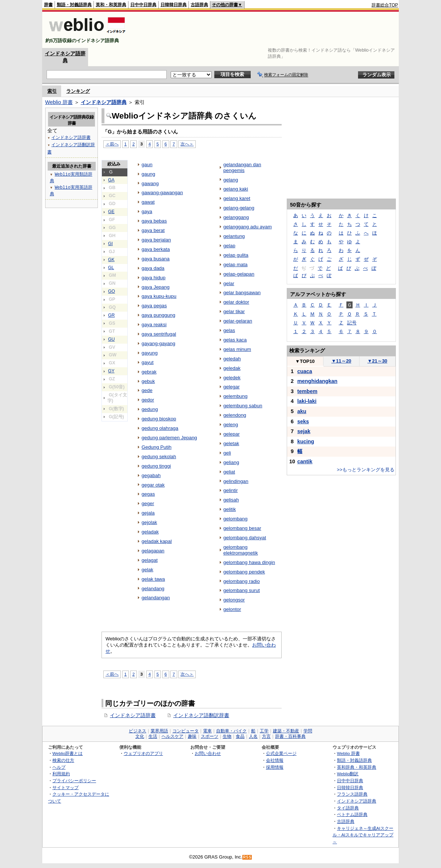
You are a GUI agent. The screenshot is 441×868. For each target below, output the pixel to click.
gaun (147, 165)
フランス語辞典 (352, 794)
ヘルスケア (172, 736)
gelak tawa (153, 579)
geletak (231, 443)
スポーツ (210, 736)
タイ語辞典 (348, 808)
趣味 (192, 736)
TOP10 (305, 361)
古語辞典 (199, 5)
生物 (227, 736)
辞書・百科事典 (290, 736)
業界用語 (159, 731)
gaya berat (153, 230)
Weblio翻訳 (348, 774)
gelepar (232, 434)
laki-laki (307, 401)
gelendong (235, 415)
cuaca (305, 371)
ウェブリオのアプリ (143, 753)
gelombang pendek (244, 572)
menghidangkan (317, 381)
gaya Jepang (156, 287)
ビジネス (138, 731)
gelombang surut (242, 590)
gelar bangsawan (242, 293)
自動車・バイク (231, 731)
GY (111, 371)
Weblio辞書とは (67, 753)
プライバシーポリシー (74, 781)
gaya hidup (154, 278)
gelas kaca (235, 340)
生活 (153, 736)
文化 (140, 736)
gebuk (148, 381)
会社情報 (275, 760)
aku (302, 411)
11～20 (341, 361)
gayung (150, 353)
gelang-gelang (239, 208)
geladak (150, 532)
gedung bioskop (159, 419)
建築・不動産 (286, 731)
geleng (231, 425)
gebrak (149, 372)
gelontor (232, 609)
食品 (240, 736)
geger (148, 503)
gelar (229, 283)
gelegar (232, 387)
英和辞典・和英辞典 (357, 767)
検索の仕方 (63, 760)
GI (110, 244)
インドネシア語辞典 (104, 102)
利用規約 (61, 774)
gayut (148, 362)
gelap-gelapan (239, 274)
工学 (264, 731)
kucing (306, 441)
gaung (148, 174)
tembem (307, 391)
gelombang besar (242, 528)
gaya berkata (156, 249)
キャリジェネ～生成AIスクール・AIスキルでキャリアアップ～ (363, 835)
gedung (150, 409)
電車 (207, 731)
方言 (266, 736)
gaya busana (156, 259)
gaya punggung (158, 315)
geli (227, 453)
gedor (148, 400)
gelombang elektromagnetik (241, 550)
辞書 (48, 5)
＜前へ (112, 144)
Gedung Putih (156, 447)
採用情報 (275, 767)
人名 (253, 736)
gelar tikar (234, 311)
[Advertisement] (266, 30)
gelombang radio (242, 581)
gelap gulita (236, 255)
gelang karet (237, 198)
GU (111, 339)
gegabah (151, 475)
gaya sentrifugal (159, 334)
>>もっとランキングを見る (366, 470)
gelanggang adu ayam (248, 227)
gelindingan (236, 481)
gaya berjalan (156, 240)
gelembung (236, 396)
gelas (229, 330)
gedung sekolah (159, 457)
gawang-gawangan (162, 193)
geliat (229, 472)
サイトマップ (65, 787)
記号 (352, 323)
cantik (305, 461)
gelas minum (237, 349)
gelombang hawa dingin (249, 562)
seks (303, 421)
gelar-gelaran (238, 321)
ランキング (78, 91)
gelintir (231, 490)
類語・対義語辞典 (74, 5)
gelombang (236, 519)
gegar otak (153, 485)
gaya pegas (154, 306)
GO (112, 291)
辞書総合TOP (385, 5)
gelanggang (236, 217)
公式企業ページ (281, 753)
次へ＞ (187, 144)
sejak (304, 431)
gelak (147, 570)
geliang (231, 462)
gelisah (231, 500)
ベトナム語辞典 (352, 814)
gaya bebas (154, 221)
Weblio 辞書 (59, 102)
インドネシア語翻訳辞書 (201, 715)
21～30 (378, 361)
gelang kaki (236, 189)
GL (111, 268)
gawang (150, 183)
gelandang (153, 589)
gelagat (150, 560)
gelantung (234, 236)
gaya (147, 211)
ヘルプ (59, 767)
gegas (148, 494)
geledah (232, 359)
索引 (52, 91)
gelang (231, 180)
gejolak (149, 522)
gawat (148, 202)
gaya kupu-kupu (159, 296)
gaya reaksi (154, 325)
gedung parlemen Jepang (169, 438)
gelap (229, 246)
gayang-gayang (158, 343)
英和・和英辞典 (111, 5)
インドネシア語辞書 (133, 715)
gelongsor (234, 600)
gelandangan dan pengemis (242, 167)
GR (111, 315)
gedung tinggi (156, 466)
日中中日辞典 (143, 5)
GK (111, 260)
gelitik (230, 509)
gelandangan (156, 598)
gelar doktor (236, 302)
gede (147, 390)
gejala (148, 513)
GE (111, 212)
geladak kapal (157, 541)
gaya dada (153, 268)
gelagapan (153, 551)
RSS (247, 857)
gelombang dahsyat (245, 538)
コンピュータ (186, 731)
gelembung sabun (243, 406)
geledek (232, 378)
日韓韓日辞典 (174, 5)
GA (111, 180)
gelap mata (236, 265)
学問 (308, 731)
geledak (232, 368)
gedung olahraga (160, 428)
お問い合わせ (208, 753)
